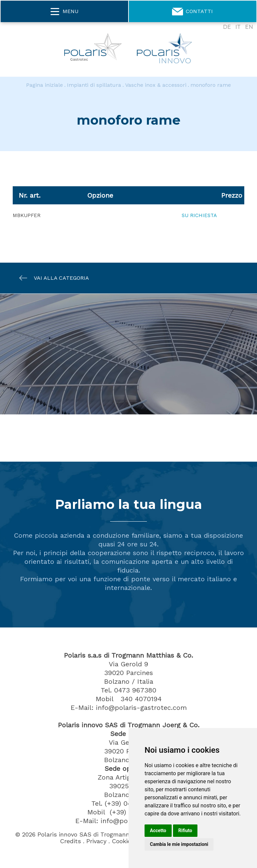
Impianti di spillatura (94, 85)
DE (227, 27)
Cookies (123, 841)
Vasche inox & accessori (156, 85)
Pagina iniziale (45, 85)
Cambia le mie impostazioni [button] (179, 844)
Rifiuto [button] (185, 830)
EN (249, 27)
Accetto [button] (158, 830)
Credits (70, 841)
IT (238, 27)
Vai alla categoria (51, 278)
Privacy (96, 841)
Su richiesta (199, 215)
